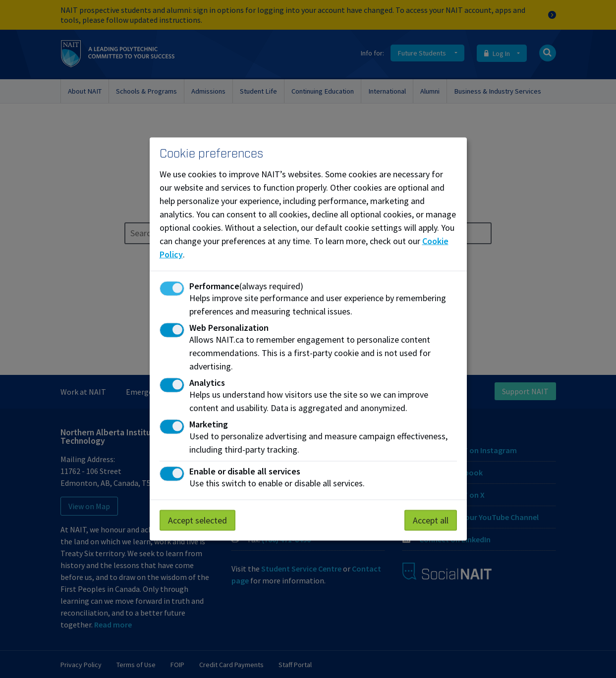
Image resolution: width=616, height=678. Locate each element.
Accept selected (197, 520)
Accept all (431, 520)
